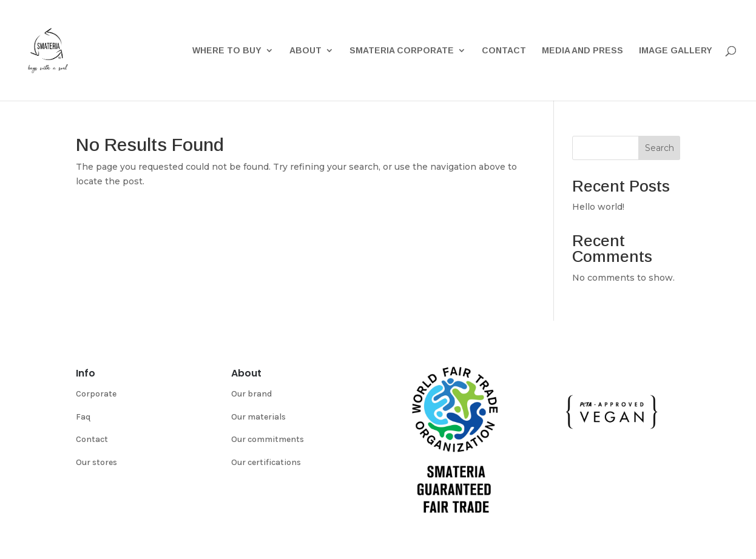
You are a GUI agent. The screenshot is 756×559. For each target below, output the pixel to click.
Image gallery (676, 51)
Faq (83, 417)
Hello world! (598, 207)
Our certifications (266, 462)
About (305, 51)
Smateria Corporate (402, 51)
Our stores (96, 462)
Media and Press (582, 51)
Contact (504, 51)
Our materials (258, 417)
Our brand (251, 394)
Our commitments (268, 439)
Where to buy (227, 51)
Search (660, 148)
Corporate (96, 394)
